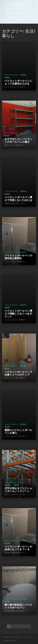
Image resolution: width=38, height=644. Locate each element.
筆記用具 (7, 78)
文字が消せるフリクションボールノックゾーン (18, 490)
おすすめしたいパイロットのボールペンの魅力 (18, 140)
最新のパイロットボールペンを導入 (18, 431)
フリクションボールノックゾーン (14, 482)
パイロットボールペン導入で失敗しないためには (18, 199)
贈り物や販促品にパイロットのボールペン (18, 606)
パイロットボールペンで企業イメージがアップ (18, 373)
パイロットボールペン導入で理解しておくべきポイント (18, 314)
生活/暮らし (24, 75)
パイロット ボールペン (11, 75)
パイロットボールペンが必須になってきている (18, 548)
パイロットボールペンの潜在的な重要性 (18, 257)
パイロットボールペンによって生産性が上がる (18, 82)
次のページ (26, 626)
